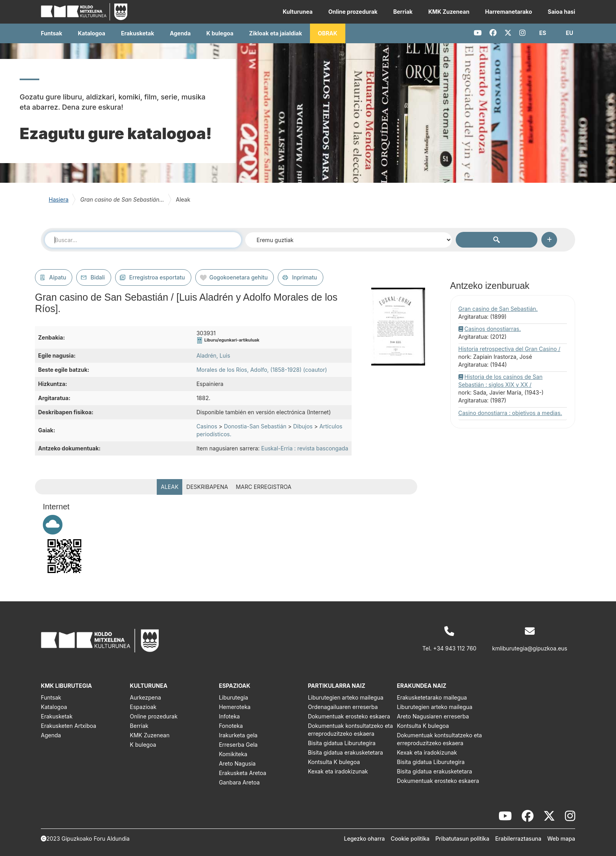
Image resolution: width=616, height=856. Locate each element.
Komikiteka (233, 754)
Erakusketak (57, 716)
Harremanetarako (509, 12)
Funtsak (51, 33)
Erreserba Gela (238, 745)
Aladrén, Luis (213, 355)
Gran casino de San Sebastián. (498, 309)
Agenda (180, 33)
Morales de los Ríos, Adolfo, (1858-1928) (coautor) (262, 370)
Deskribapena (207, 487)
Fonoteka (231, 726)
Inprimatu (304, 277)
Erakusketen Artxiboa (69, 726)
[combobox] (143, 240)
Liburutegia (233, 697)
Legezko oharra (365, 839)
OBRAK (328, 33)
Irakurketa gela (238, 735)
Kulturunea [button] (298, 12)
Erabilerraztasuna (518, 839)
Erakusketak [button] (137, 33)
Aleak (170, 487)
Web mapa (561, 839)
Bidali (97, 277)
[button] (543, 33)
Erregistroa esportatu (157, 277)
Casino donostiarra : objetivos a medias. (510, 413)
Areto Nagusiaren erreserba (433, 716)
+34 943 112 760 (455, 648)
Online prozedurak (353, 12)
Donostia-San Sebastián (255, 426)
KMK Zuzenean (449, 12)
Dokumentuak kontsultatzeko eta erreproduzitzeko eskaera (350, 730)
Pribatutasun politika (462, 839)
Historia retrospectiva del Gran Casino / (510, 349)
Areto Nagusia (237, 763)
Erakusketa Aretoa (243, 773)
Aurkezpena (146, 697)
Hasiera (59, 199)
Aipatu (58, 277)
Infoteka (229, 716)
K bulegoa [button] (220, 33)
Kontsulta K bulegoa (334, 762)
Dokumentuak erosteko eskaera (349, 716)
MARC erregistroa (263, 487)
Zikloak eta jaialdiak (276, 33)
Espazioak (143, 707)
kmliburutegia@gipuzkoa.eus (530, 648)
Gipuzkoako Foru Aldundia (96, 839)
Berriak (403, 12)
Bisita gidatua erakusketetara (346, 752)
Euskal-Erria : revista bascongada (305, 448)
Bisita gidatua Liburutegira (342, 743)
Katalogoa (92, 33)
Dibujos (303, 426)
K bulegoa (143, 745)
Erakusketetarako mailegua (432, 697)
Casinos (207, 426)
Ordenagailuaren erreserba (343, 707)
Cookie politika (410, 839)
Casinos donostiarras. (493, 329)
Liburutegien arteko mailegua (346, 697)
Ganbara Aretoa (239, 782)
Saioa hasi (561, 12)
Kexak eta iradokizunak (338, 771)
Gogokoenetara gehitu (239, 277)
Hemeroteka (235, 707)
